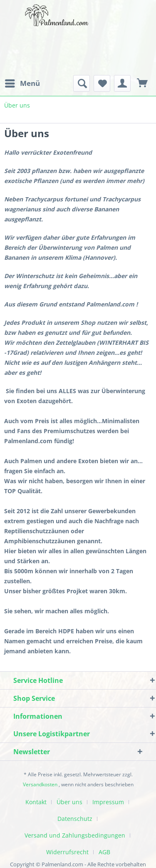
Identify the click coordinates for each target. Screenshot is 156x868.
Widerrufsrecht (67, 852)
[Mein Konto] (122, 83)
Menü (22, 82)
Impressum (108, 802)
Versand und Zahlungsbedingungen (75, 835)
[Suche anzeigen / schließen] (82, 83)
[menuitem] (22, 83)
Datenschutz (75, 819)
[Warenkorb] (143, 83)
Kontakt (36, 802)
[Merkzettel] (102, 83)
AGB (104, 852)
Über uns (69, 802)
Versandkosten (40, 784)
